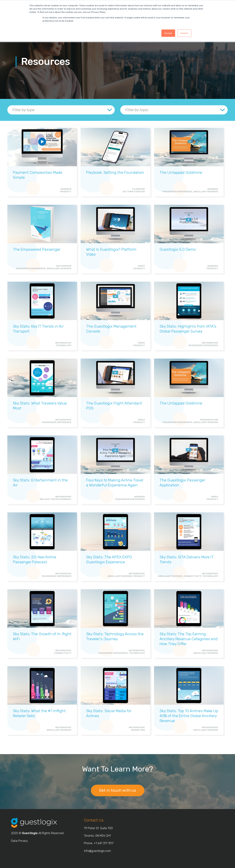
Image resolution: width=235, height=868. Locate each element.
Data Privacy (19, 841)
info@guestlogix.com (97, 851)
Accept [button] (168, 33)
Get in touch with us (118, 790)
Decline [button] (184, 33)
